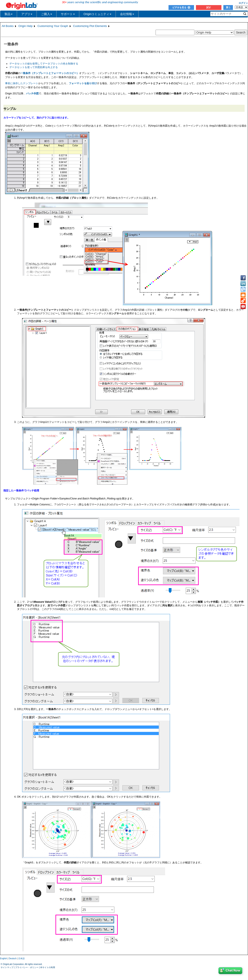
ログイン (243, 3)
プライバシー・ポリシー (27, 967)
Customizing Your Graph (53, 26)
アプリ (27, 14)
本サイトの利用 (48, 967)
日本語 (21, 958)
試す (209, 7)
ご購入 (47, 14)
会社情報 (127, 14)
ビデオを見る (181, 7)
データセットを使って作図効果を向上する (34, 67)
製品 (9, 14)
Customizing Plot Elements (90, 26)
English (4, 958)
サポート (68, 14)
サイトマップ (7, 967)
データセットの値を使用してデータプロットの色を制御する (44, 64)
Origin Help (26, 26)
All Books (8, 26)
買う (228, 7)
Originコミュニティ (97, 14)
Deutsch (13, 958)
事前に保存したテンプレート (22, 83)
